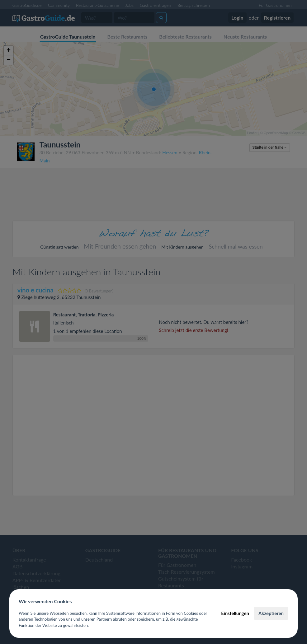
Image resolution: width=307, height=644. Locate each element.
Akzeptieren (271, 613)
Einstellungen (235, 613)
